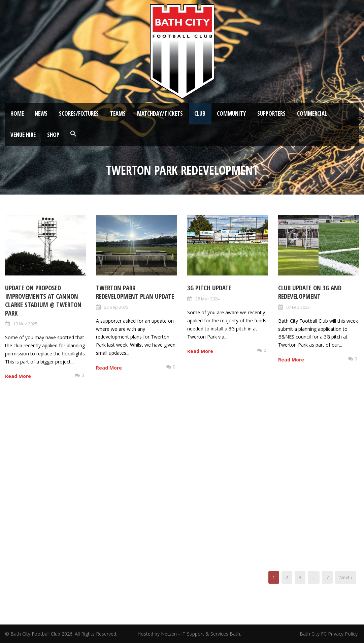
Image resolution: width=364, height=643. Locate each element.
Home (17, 113)
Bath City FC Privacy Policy (329, 634)
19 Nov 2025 (25, 324)
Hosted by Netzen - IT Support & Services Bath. (189, 634)
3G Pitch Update (209, 288)
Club (200, 113)
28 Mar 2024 (207, 299)
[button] (73, 134)
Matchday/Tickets (160, 113)
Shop (53, 135)
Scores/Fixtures (79, 113)
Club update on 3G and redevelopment (310, 292)
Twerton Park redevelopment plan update (135, 292)
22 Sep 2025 (116, 307)
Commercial (312, 113)
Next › (346, 577)
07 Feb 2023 (298, 307)
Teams (118, 113)
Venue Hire (23, 135)
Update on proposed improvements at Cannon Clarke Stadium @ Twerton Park (43, 300)
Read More (18, 376)
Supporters (271, 113)
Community (231, 113)
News (41, 113)
